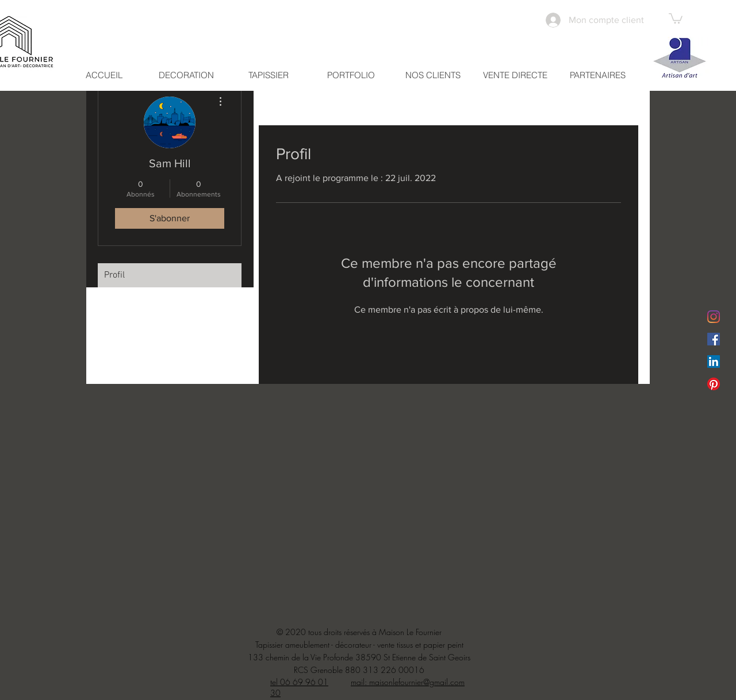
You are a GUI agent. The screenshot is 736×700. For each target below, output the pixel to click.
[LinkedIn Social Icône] (714, 361)
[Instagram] (714, 317)
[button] (676, 18)
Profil (114, 275)
